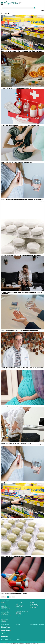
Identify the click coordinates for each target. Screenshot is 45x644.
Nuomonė (18, 640)
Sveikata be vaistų (5, 624)
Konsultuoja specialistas (37, 624)
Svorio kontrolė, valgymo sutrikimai (22, 611)
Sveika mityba (4, 629)
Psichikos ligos (3, 622)
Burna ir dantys (3, 620)
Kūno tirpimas (18, 609)
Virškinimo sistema (4, 606)
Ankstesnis (4, 597)
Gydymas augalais (5, 626)
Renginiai (18, 624)
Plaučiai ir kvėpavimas (5, 605)
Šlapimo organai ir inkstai (5, 610)
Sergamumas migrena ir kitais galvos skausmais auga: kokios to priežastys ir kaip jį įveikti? (22, 293)
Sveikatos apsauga (6, 640)
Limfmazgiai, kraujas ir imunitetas (6, 616)
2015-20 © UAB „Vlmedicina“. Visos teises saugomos (15, 643)
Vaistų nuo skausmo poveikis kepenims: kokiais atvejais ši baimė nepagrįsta (22, 199)
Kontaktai (25, 642)
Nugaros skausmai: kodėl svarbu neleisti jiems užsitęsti (16, 162)
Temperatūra (18, 608)
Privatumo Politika (34, 642)
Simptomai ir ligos (19, 603)
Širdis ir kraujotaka (4, 604)
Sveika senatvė (34, 607)
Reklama (43, 10)
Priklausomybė (18, 612)
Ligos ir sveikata (5, 601)
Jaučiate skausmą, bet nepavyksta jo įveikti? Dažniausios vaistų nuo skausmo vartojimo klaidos (22, 368)
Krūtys (2, 617)
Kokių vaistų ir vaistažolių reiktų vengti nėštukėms (15, 406)
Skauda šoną (18, 610)
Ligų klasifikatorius (16, 642)
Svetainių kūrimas (36, 643)
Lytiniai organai (3, 613)
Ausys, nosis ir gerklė (4, 619)
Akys (2, 618)
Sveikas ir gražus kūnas (6, 630)
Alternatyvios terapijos (6, 627)
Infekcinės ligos (18, 616)
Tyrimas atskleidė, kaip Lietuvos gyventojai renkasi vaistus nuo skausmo (21, 255)
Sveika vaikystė (34, 604)
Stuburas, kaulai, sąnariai (5, 611)
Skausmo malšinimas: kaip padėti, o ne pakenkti (14, 593)
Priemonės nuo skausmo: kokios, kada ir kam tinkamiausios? (18, 519)
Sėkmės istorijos (4, 636)
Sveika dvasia (4, 635)
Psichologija (33, 603)
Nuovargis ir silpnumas (19, 615)
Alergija (17, 604)
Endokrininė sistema (4, 608)
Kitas (13, 597)
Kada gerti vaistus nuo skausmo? (10, 482)
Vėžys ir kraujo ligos (19, 605)
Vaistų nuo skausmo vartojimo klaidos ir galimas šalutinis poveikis (19, 331)
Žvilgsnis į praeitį (34, 606)
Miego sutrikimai (18, 614)
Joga (2, 633)
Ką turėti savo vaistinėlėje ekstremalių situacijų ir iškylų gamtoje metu (20, 125)
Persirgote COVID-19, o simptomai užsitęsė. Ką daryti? (16, 88)
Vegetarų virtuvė (4, 632)
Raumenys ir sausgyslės (5, 612)
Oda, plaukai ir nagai (4, 615)
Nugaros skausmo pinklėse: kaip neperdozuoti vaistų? (16, 443)
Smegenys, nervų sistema (5, 609)
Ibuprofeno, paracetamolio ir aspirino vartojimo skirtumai (22, 51)
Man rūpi (3, 603)
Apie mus (8, 642)
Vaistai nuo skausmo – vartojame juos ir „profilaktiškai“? (16, 556)
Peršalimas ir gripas (19, 607)
